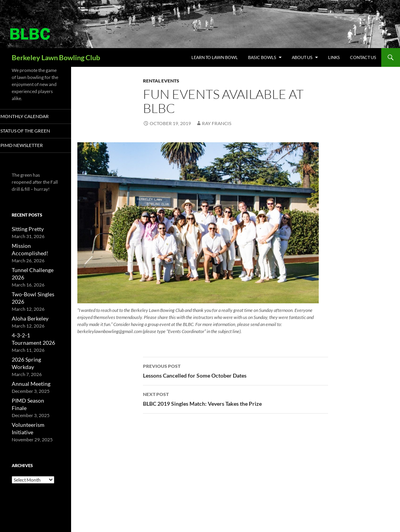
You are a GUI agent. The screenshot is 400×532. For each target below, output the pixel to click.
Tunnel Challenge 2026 (35, 262)
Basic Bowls (262, 57)
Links (334, 57)
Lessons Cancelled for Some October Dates (236, 370)
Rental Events (161, 81)
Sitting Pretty (25, 230)
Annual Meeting (28, 352)
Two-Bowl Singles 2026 (35, 279)
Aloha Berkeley (27, 295)
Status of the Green (34, 131)
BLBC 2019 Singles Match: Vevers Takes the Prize (236, 398)
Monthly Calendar (34, 116)
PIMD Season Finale (32, 368)
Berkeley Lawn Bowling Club (56, 57)
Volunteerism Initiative (35, 384)
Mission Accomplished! (36, 246)
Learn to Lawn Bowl (215, 57)
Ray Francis (217, 123)
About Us (302, 57)
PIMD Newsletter (31, 146)
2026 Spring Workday (34, 335)
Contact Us (363, 57)
